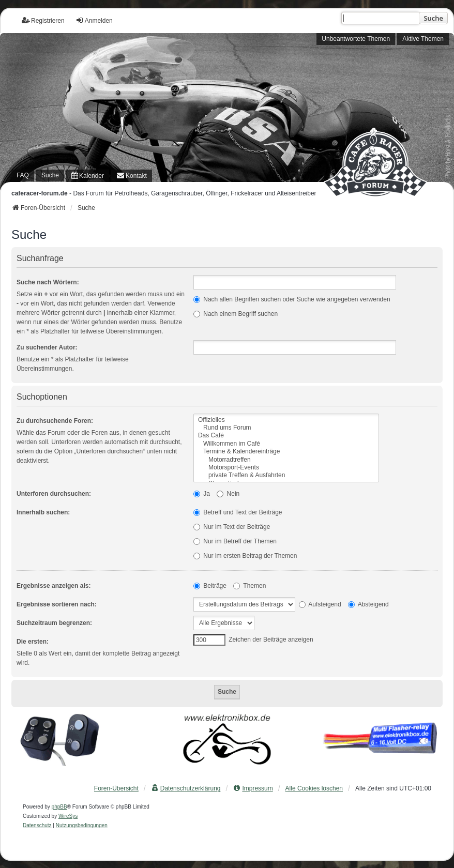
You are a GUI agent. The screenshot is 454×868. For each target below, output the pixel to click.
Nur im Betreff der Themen (235, 541)
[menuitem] (88, 176)
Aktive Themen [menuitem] (423, 39)
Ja (202, 494)
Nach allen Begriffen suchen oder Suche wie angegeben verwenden (292, 299)
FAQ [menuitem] (23, 175)
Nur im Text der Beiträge (232, 527)
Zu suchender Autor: (47, 347)
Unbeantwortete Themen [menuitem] (356, 39)
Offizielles (286, 420)
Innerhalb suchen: (43, 512)
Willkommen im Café (286, 444)
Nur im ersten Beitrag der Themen (245, 556)
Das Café (286, 436)
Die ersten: (33, 642)
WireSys (68, 816)
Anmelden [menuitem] (94, 20)
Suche (433, 18)
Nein (228, 494)
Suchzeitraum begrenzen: (54, 623)
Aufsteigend (320, 604)
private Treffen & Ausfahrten (286, 475)
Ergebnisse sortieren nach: (57, 604)
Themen (249, 586)
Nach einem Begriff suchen (236, 314)
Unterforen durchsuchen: (54, 494)
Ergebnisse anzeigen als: (54, 586)
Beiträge (210, 586)
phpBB (59, 807)
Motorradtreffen (286, 460)
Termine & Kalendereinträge (286, 452)
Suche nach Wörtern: (48, 282)
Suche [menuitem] (50, 175)
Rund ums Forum (286, 428)
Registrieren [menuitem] (43, 20)
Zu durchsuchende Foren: (55, 421)
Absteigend (368, 604)
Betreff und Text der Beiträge (238, 512)
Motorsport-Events (286, 468)
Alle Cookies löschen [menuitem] (314, 788)
